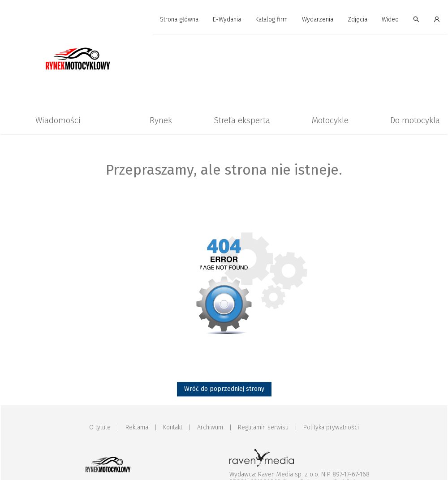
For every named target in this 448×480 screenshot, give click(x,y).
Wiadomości (58, 120)
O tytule (100, 427)
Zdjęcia (358, 19)
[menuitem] (179, 20)
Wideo (390, 19)
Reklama (137, 427)
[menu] (224, 20)
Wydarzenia (318, 19)
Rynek (161, 120)
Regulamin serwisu (263, 427)
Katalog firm (271, 19)
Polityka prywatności (331, 427)
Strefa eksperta (242, 120)
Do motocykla (415, 120)
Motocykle (330, 120)
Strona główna (179, 19)
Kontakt (173, 427)
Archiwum (210, 427)
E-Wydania (227, 19)
